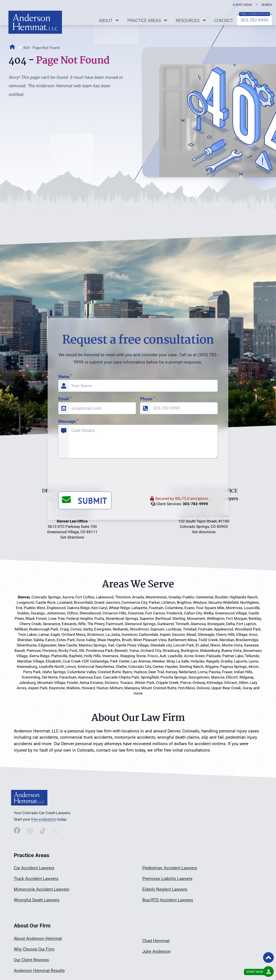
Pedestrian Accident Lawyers (170, 868)
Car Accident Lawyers (34, 868)
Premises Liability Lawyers (167, 879)
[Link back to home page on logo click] (35, 22)
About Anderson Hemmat (38, 938)
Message (68, 566)
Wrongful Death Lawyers (37, 900)
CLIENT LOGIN (242, 5)
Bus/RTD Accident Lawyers (168, 900)
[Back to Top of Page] (268, 958)
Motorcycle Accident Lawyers (42, 889)
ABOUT (109, 20)
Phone (147, 544)
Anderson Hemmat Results (39, 971)
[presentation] (92, 620)
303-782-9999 (255, 20)
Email (65, 544)
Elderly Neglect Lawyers (165, 889)
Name (65, 521)
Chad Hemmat (156, 941)
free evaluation (44, 819)
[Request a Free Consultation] (268, 972)
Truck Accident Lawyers (36, 879)
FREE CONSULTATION (255, 14)
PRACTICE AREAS (148, 20)
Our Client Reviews (31, 960)
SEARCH (267, 5)
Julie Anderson (156, 951)
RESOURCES (191, 20)
